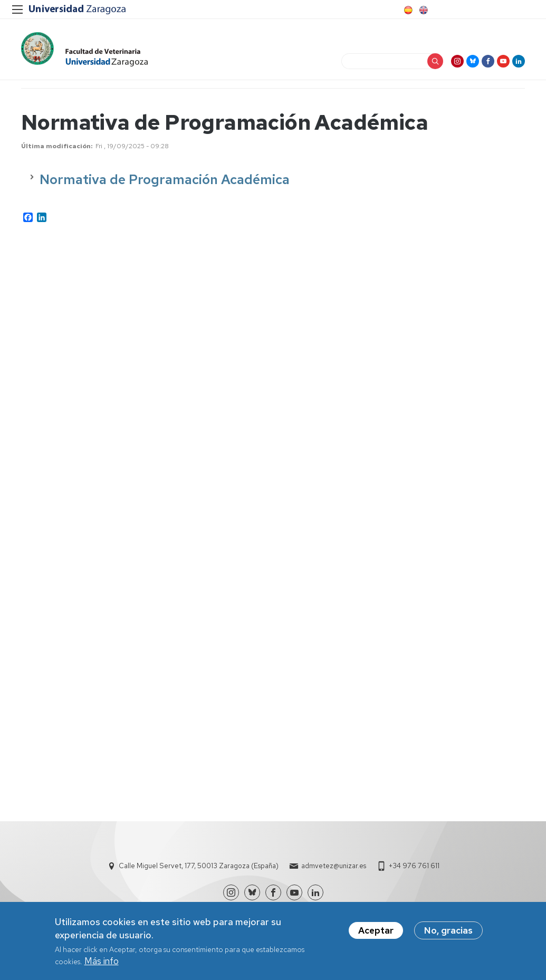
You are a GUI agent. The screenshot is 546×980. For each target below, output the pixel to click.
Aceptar (376, 934)
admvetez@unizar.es (334, 866)
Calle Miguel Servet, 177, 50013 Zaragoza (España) (199, 866)
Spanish (407, 10)
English (423, 10)
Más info (102, 964)
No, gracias (448, 934)
